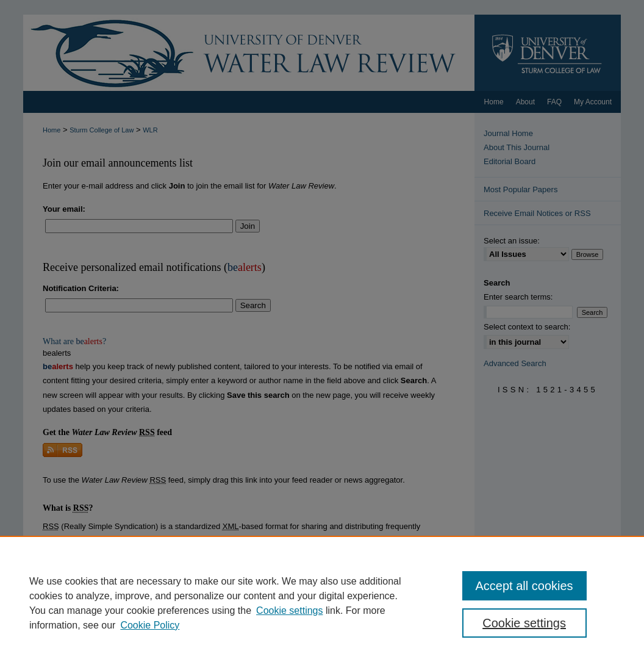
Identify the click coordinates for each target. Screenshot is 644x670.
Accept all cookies (524, 586)
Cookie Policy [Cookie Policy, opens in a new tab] (150, 625)
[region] (322, 603)
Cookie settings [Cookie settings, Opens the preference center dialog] (524, 623)
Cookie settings (289, 611)
